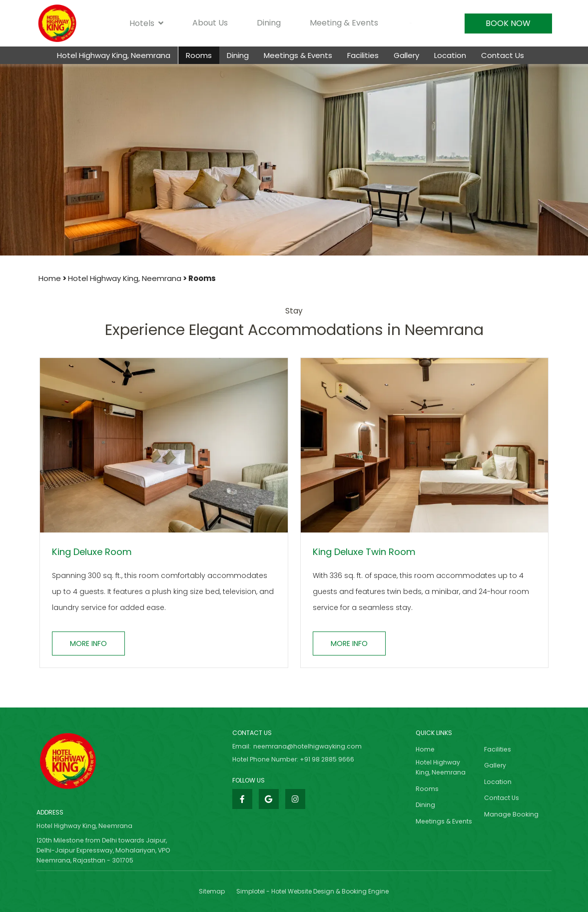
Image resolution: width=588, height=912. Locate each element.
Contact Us (503, 55)
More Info (88, 643)
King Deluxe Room (92, 552)
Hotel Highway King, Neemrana (114, 55)
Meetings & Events (298, 55)
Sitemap (212, 891)
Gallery (406, 55)
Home (50, 278)
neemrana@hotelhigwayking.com (307, 746)
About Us (210, 23)
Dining (269, 23)
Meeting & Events (344, 23)
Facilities (363, 55)
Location (450, 55)
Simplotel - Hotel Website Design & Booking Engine (312, 891)
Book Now (508, 23)
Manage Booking (511, 814)
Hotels (146, 23)
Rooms (199, 55)
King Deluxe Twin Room (364, 552)
